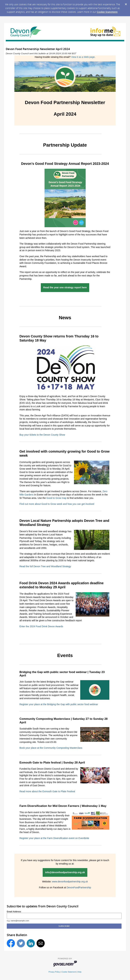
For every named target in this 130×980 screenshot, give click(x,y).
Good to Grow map (56, 498)
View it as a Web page (83, 57)
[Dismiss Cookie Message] (126, 3)
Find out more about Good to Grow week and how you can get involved (57, 504)
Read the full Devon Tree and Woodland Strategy (45, 566)
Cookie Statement (107, 12)
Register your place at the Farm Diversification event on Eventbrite (54, 838)
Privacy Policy (54, 972)
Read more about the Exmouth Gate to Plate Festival (47, 791)
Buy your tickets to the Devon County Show (42, 435)
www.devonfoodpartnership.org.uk (70, 882)
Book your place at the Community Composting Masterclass (51, 748)
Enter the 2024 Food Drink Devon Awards (41, 626)
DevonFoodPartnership (79, 887)
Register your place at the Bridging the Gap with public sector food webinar (59, 704)
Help (80, 972)
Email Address (14, 912)
